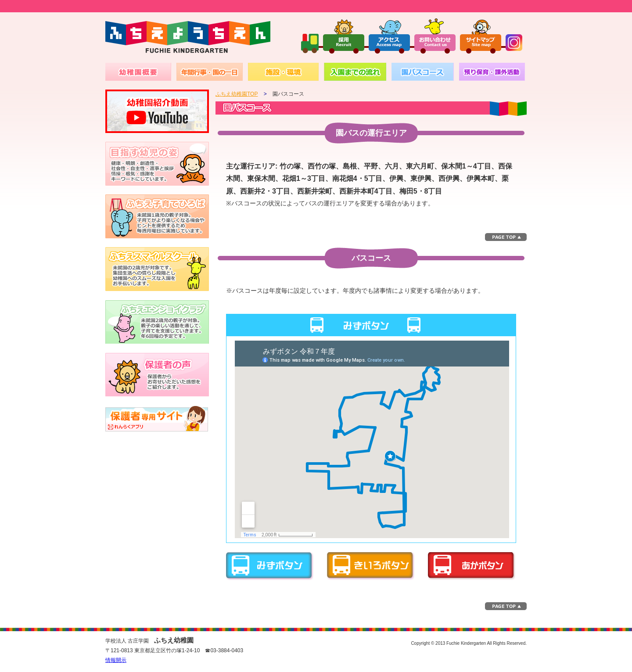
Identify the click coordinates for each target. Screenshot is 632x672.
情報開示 (116, 660)
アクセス (389, 36)
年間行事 (210, 72)
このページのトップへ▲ (506, 237)
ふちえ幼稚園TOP (237, 94)
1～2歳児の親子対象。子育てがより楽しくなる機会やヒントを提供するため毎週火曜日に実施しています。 (157, 216)
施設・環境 (283, 72)
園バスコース (423, 72)
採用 (344, 36)
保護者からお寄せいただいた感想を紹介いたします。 (157, 374)
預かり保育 (492, 72)
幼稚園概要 (138, 72)
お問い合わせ (435, 36)
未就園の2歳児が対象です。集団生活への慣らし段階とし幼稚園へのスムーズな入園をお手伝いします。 (157, 269)
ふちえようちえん (188, 38)
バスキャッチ (157, 418)
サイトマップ (481, 36)
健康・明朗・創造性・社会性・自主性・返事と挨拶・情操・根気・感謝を (157, 164)
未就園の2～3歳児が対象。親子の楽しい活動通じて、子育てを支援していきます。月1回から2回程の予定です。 (157, 322)
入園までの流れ (355, 72)
